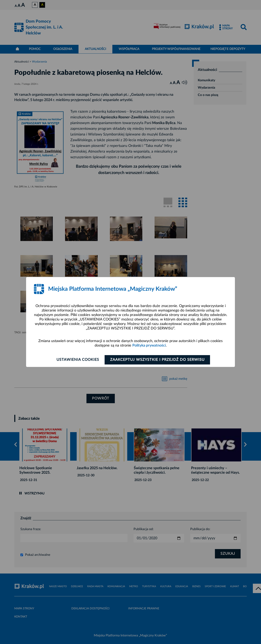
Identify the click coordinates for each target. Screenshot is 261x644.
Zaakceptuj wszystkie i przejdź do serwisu (157, 360)
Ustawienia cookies (78, 360)
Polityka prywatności (149, 346)
